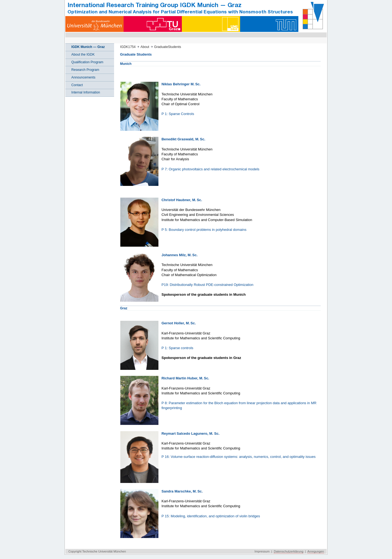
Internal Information (86, 92)
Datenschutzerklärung (289, 551)
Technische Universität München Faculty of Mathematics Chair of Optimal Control (187, 99)
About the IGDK (83, 55)
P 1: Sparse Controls (178, 114)
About (145, 47)
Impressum (262, 551)
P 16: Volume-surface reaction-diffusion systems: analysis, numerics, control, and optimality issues (238, 457)
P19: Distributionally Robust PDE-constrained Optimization (207, 285)
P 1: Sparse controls (177, 348)
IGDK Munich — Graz (88, 47)
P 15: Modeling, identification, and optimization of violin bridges (211, 516)
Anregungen (316, 551)
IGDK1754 (128, 47)
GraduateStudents (168, 47)
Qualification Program (87, 62)
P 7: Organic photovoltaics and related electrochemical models (210, 169)
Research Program (85, 70)
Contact (77, 85)
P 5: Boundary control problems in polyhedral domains (204, 230)
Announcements (83, 77)
